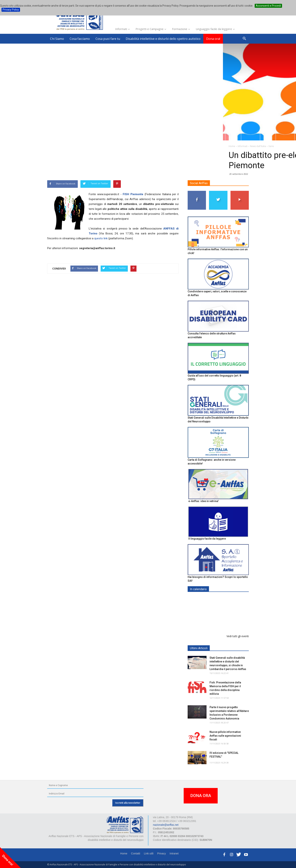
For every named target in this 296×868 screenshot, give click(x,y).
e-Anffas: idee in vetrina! (203, 501)
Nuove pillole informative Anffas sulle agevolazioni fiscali (225, 736)
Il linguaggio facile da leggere (207, 539)
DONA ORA (201, 796)
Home (124, 853)
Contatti (136, 853)
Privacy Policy (11, 10)
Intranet (174, 853)
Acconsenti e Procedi (268, 6)
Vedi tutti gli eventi (238, 636)
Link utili (149, 853)
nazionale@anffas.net (166, 825)
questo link (101, 238)
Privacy (162, 853)
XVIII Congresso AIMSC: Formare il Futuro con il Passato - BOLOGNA (225, 622)
